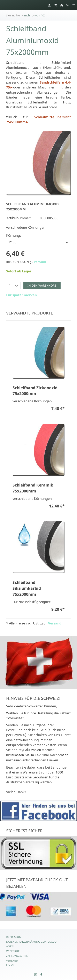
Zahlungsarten (17, 956)
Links (10, 965)
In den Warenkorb (42, 285)
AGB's (10, 946)
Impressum (14, 937)
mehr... (28, 15)
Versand (40, 262)
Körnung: (14, 235)
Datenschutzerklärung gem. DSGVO (31, 942)
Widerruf (13, 951)
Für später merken (21, 295)
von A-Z (40, 15)
